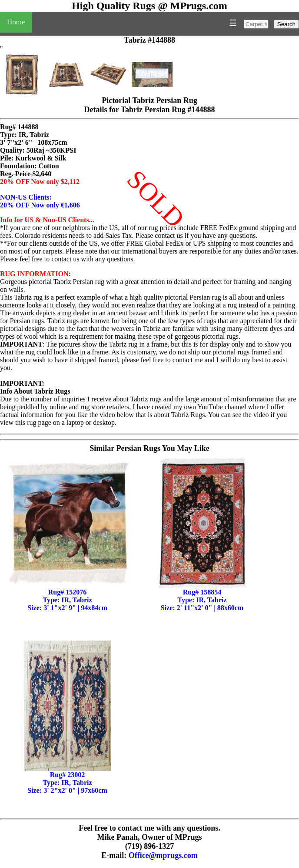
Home (16, 22)
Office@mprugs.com (163, 855)
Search (286, 24)
